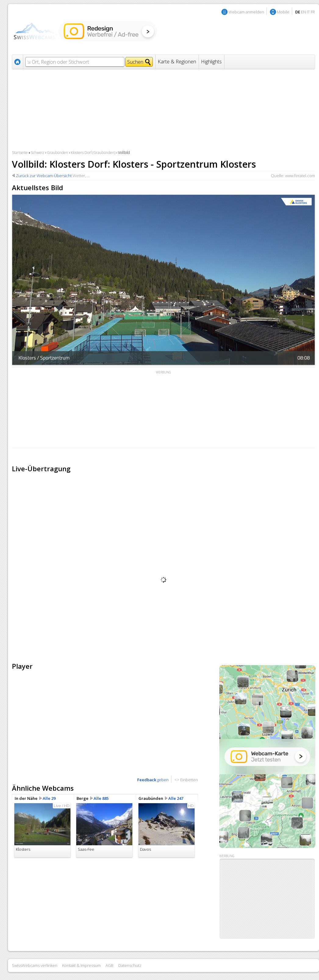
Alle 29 (49, 798)
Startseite (20, 153)
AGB (109, 965)
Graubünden (57, 153)
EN (303, 12)
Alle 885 (101, 798)
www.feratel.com (300, 176)
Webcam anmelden (246, 12)
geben (153, 780)
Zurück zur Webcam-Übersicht (44, 176)
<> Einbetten (186, 780)
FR (313, 12)
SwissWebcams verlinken (35, 965)
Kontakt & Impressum (81, 965)
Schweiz (38, 153)
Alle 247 (176, 798)
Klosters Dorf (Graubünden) (93, 153)
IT (308, 12)
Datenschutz (130, 965)
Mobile (283, 12)
